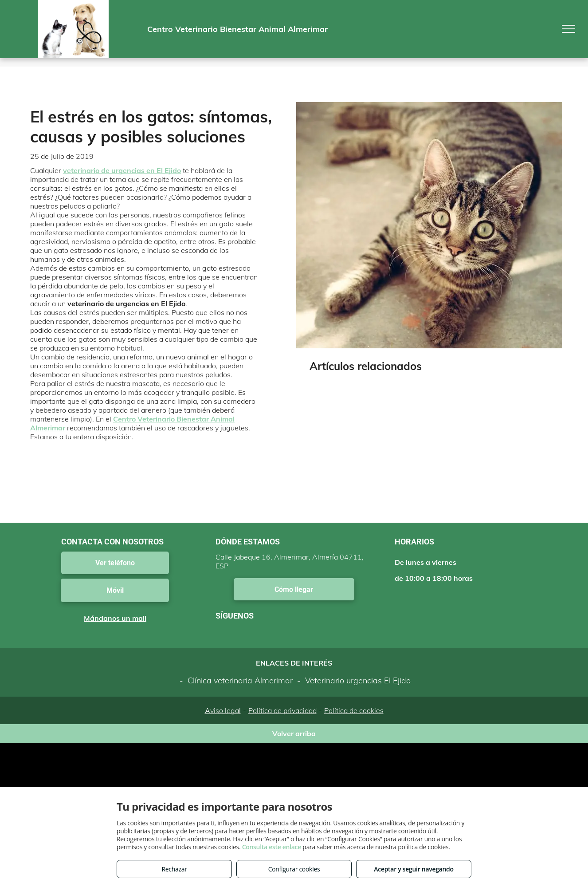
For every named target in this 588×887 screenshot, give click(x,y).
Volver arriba (294, 733)
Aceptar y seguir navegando (414, 869)
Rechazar (174, 869)
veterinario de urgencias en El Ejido (122, 170)
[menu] (568, 29)
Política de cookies (354, 710)
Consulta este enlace (272, 847)
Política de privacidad (282, 710)
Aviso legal (223, 710)
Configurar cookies (294, 869)
